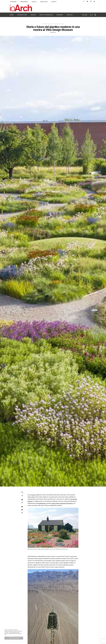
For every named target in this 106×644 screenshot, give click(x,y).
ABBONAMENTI (24, 2)
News (62, 24)
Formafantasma (41, 503)
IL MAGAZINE (13, 2)
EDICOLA (34, 2)
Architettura (46, 24)
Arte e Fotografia (55, 24)
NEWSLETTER (44, 2)
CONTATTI (54, 2)
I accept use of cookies (14, 638)
